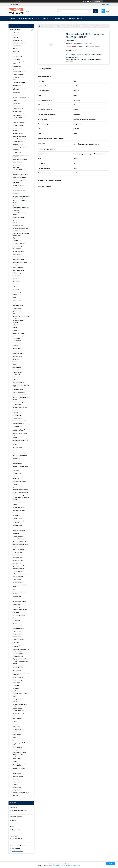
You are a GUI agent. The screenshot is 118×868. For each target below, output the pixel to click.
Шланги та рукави (18, 518)
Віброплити (16, 238)
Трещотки (15, 303)
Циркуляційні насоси (18, 185)
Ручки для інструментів (19, 453)
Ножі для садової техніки (20, 395)
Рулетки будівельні (18, 306)
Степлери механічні (18, 351)
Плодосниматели (17, 790)
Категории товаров (16, 30)
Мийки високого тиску (19, 77)
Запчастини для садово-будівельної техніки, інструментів (20, 754)
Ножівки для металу (18, 354)
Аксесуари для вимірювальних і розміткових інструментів (21, 197)
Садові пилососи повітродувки (17, 373)
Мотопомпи (16, 38)
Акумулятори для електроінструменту (18, 112)
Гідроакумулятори (18, 142)
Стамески (15, 287)
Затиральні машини (18, 654)
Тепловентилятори (18, 162)
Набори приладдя (18, 680)
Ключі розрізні (16, 691)
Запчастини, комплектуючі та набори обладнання (21, 650)
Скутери (15, 623)
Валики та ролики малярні (20, 610)
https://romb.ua (16, 848)
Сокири (15, 438)
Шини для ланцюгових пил (20, 750)
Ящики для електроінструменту (18, 168)
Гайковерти (16, 150)
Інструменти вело (17, 516)
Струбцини (16, 265)
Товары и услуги (25, 19)
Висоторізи (16, 479)
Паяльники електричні (19, 768)
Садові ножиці (17, 787)
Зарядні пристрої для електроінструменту (19, 116)
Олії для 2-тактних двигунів (20, 492)
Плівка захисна (17, 716)
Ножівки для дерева (18, 292)
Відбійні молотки (17, 80)
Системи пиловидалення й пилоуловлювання (20, 667)
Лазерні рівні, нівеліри (19, 191)
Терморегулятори (17, 771)
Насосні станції (17, 85)
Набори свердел (17, 273)
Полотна (15, 328)
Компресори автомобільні (20, 421)
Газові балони (16, 458)
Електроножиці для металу (20, 175)
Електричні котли (17, 525)
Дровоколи (16, 220)
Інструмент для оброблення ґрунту (20, 744)
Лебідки (15, 618)
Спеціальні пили (17, 276)
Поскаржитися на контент (59, 866)
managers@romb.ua (17, 851)
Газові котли (16, 599)
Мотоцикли (57, 26)
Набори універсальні (18, 257)
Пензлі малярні (17, 607)
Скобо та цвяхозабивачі (19, 177)
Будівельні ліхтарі (18, 487)
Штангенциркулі (17, 308)
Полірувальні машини (19, 43)
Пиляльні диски (17, 759)
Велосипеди (16, 183)
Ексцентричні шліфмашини (20, 159)
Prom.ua (67, 864)
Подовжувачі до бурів (19, 392)
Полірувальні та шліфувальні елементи (21, 441)
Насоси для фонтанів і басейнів (19, 593)
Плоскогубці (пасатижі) (19, 333)
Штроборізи (16, 471)
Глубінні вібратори (18, 656)
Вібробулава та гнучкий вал (20, 659)
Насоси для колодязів (19, 510)
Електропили (16, 92)
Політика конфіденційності (73, 866)
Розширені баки (17, 563)
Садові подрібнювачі (19, 217)
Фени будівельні (17, 57)
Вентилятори (16, 683)
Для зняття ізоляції (18, 336)
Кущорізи (15, 413)
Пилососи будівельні (18, 539)
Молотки (15, 330)
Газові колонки (17, 604)
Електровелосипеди (18, 569)
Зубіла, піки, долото (18, 713)
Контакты (46, 19)
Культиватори (16, 35)
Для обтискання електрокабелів (17, 339)
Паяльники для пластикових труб (20, 467)
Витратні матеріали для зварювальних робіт (19, 430)
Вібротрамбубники (18, 776)
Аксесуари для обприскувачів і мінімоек (21, 398)
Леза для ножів (17, 367)
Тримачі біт (16, 688)
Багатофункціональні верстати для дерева (21, 674)
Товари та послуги (47, 26)
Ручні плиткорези (17, 718)
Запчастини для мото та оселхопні (19, 646)
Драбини (15, 205)
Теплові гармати (17, 188)
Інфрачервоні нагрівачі (19, 123)
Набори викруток (17, 254)
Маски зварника (17, 418)
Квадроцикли (16, 621)
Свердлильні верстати (19, 382)
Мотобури (15, 380)
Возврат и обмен (59, 19)
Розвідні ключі (17, 359)
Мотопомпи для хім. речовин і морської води (21, 234)
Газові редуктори (17, 596)
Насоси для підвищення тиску (21, 147)
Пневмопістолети (17, 558)
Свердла (15, 702)
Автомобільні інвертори (19, 602)
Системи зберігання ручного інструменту (20, 705)
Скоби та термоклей (18, 732)
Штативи (15, 761)
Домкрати (15, 484)
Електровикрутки (17, 464)
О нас (38, 19)
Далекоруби (16, 194)
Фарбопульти (16, 103)
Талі (14, 589)
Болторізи (15, 343)
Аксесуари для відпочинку (20, 455)
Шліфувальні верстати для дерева (20, 662)
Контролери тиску (18, 128)
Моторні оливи (17, 631)
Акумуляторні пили (18, 133)
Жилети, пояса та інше (19, 502)
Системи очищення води (19, 507)
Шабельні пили (17, 152)
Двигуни (15, 223)
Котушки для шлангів (18, 582)
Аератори (15, 476)
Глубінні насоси (17, 120)
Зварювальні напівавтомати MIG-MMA (20, 156)
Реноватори (16, 172)
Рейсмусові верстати (18, 677)
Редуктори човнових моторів (21, 793)
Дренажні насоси (17, 165)
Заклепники (16, 289)
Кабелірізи (15, 346)
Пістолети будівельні (18, 270)
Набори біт (16, 325)
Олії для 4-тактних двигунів (20, 495)
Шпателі (15, 721)
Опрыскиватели (17, 405)
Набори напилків (17, 356)
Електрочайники (17, 774)
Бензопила (16, 48)
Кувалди (15, 278)
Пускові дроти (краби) (19, 566)
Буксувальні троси (18, 560)
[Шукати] (96, 11)
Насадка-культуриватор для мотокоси (21, 386)
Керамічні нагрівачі (18, 125)
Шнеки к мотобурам (18, 389)
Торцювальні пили (18, 108)
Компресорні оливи (18, 634)
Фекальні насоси (17, 139)
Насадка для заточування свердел (20, 434)
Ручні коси (15, 779)
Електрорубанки (17, 95)
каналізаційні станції (18, 629)
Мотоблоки (16, 32)
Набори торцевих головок (20, 262)
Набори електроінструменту (20, 544)
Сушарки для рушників (19, 180)
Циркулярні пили (17, 40)
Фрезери (15, 100)
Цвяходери (16, 370)
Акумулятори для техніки (20, 407)
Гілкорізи (15, 785)
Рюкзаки (15, 362)
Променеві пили (17, 311)
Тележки (15, 445)
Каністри (15, 450)
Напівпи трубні (17, 735)
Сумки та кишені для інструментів (18, 321)
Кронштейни (16, 612)
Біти (14, 740)
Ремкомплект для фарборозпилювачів (18, 710)
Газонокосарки (17, 66)
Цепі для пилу (16, 727)
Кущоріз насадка (17, 782)
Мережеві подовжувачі (19, 243)
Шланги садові (17, 241)
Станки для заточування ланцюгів (19, 586)
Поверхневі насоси (18, 144)
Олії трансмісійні (17, 552)
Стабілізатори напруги (19, 231)
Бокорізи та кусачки (18, 251)
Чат (111, 863)
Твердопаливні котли (18, 423)
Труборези (15, 284)
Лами (14, 314)
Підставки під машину (19, 615)
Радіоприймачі (17, 670)
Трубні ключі (16, 281)
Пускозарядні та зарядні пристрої (19, 201)
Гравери (15, 461)
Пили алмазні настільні (19, 550)
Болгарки (15, 54)
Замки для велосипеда (19, 531)
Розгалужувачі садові (19, 729)
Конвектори (16, 131)
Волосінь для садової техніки (21, 402)
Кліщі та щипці (17, 249)
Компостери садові (18, 246)
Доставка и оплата (75, 19)
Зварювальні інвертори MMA (21, 98)
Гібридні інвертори (18, 577)
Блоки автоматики (18, 225)
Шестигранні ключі (18, 699)
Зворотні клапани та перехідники (18, 522)
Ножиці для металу (18, 268)
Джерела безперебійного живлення (20, 214)
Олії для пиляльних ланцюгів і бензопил (21, 498)
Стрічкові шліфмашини (19, 72)
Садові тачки (16, 377)
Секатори (15, 410)
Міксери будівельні (18, 74)
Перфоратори (16, 46)
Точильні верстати (18, 571)
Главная (13, 19)
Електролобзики (17, 106)
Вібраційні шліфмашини (19, 136)
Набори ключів (17, 300)
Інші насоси (16, 533)
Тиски (14, 365)
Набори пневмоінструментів (20, 574)
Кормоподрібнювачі (18, 639)
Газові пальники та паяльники (21, 208)
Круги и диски (16, 685)
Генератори (16, 51)
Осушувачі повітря (18, 536)
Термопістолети (17, 473)
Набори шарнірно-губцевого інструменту (21, 317)
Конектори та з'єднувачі (19, 513)
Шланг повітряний (17, 426)
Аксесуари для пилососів (20, 541)
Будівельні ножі (17, 295)
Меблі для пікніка (17, 415)
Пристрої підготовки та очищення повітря (19, 765)
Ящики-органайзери (18, 260)
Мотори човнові (17, 547)
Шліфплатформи (17, 747)
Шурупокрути (16, 59)
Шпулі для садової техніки (20, 694)
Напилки (15, 297)
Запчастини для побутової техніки (20, 63)
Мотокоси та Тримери (19, 83)
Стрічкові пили (17, 579)
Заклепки (15, 724)
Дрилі (14, 69)
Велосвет (15, 528)
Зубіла (14, 737)
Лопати (15, 696)
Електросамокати (17, 555)
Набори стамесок (17, 348)
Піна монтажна (17, 637)
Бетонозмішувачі (17, 447)
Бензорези (15, 795)
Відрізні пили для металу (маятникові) (20, 89)
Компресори (16, 210)
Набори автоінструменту (19, 481)
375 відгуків (88, 1)
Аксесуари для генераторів (20, 228)
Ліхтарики (15, 505)
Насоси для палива (18, 626)
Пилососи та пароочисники (20, 490)
